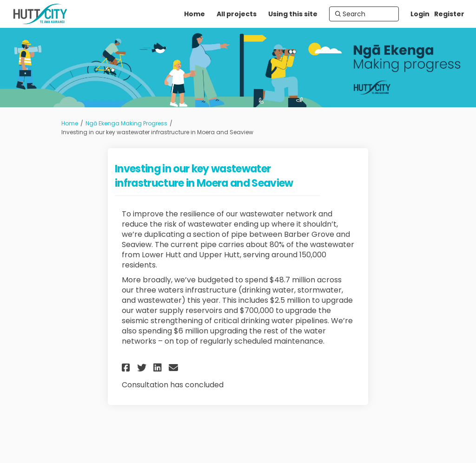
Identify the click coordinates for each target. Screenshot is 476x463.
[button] (127, 368)
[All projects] (237, 14)
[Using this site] (293, 14)
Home (70, 123)
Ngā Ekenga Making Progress (126, 123)
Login (420, 14)
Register (449, 14)
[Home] (195, 14)
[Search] (364, 14)
